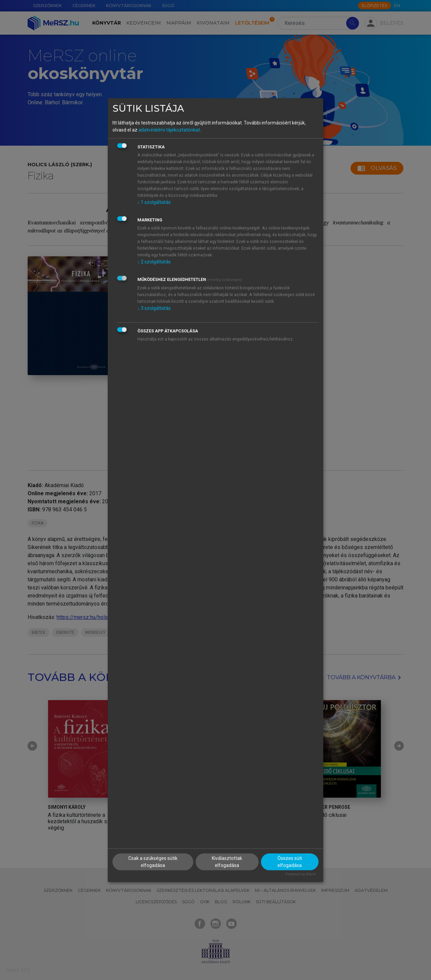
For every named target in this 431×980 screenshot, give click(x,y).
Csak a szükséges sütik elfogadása (153, 862)
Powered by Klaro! (301, 874)
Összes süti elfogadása (290, 862)
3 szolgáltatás (154, 308)
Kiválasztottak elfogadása (227, 862)
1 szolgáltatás (154, 202)
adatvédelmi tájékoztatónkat (169, 130)
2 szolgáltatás (154, 262)
